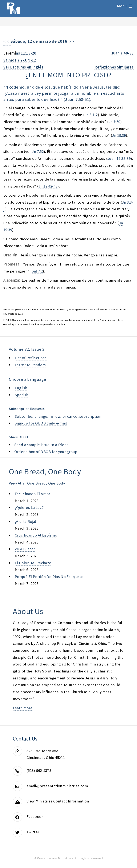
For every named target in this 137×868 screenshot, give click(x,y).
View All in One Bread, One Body (37, 483)
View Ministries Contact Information (58, 801)
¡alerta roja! (26, 521)
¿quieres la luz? (29, 507)
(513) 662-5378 (39, 770)
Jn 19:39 (119, 135)
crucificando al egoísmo (36, 535)
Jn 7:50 (114, 122)
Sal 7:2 (37, 271)
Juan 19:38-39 (119, 158)
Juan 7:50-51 (77, 99)
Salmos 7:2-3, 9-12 (20, 60)
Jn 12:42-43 (48, 186)
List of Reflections (31, 358)
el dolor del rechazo (33, 563)
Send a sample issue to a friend (42, 445)
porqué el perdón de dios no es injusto (49, 577)
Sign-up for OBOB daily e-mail (41, 423)
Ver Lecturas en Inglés (23, 67)
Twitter (33, 832)
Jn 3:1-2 (91, 115)
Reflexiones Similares (114, 67)
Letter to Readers (30, 365)
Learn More (23, 708)
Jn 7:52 (38, 151)
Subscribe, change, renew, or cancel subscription (58, 416)
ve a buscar (25, 549)
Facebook (35, 817)
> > (71, 42)
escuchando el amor (33, 494)
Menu (122, 6)
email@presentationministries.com (57, 786)
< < (7, 42)
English (21, 388)
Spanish (22, 395)
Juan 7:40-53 (122, 53)
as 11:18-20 (26, 53)
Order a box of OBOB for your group (46, 452)
